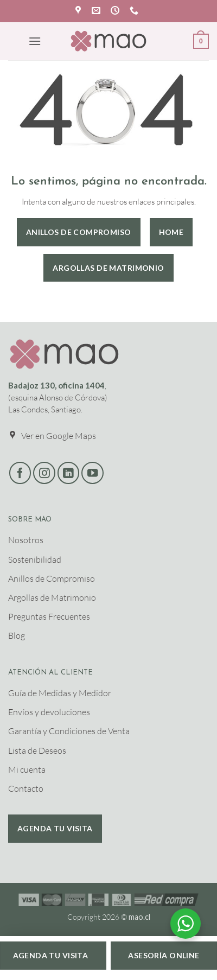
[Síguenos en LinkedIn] (69, 473)
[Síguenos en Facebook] (20, 473)
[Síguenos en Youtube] (92, 473)
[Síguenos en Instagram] (44, 473)
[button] (35, 41)
